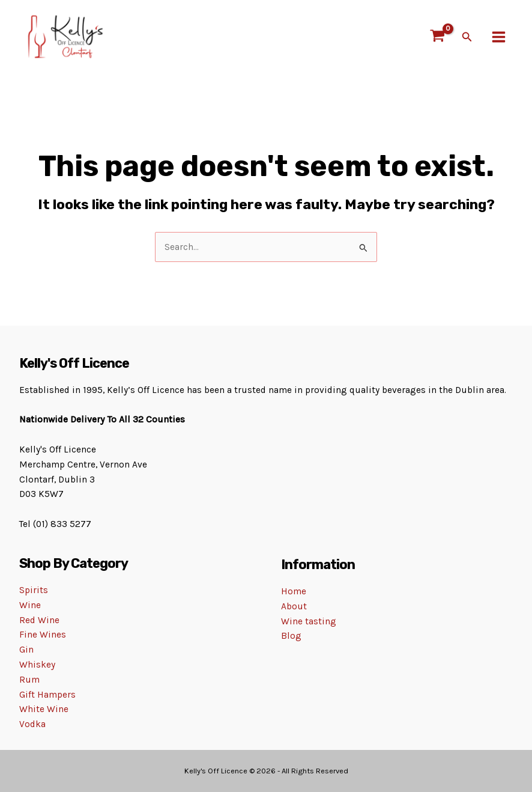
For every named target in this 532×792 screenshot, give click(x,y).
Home (294, 591)
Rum (29, 680)
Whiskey (37, 665)
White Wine (44, 709)
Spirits (34, 590)
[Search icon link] (467, 37)
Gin (26, 650)
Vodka (32, 724)
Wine (30, 605)
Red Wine (39, 620)
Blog (291, 636)
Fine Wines (43, 635)
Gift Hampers (47, 695)
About (294, 606)
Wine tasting (309, 621)
